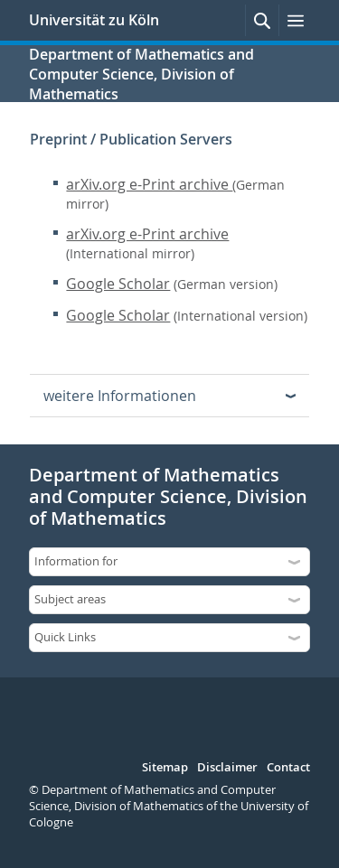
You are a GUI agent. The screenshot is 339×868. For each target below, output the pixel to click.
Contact (288, 768)
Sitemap (165, 768)
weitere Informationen (120, 396)
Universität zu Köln (94, 20)
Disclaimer (227, 768)
